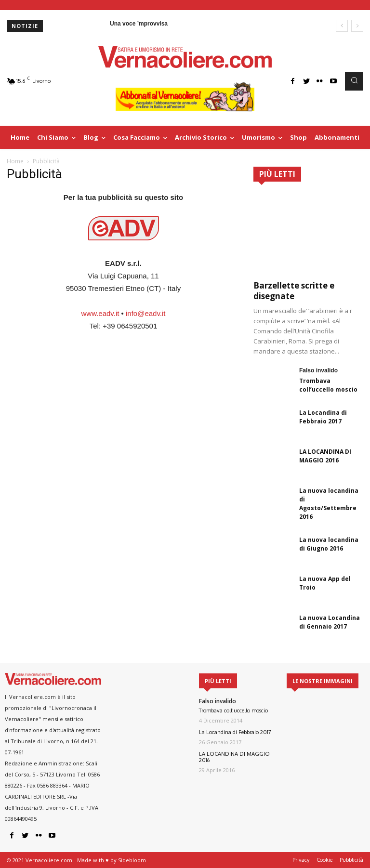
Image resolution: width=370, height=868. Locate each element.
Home (15, 161)
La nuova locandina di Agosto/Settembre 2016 (329, 504)
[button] (354, 81)
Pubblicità (351, 860)
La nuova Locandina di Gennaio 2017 (330, 622)
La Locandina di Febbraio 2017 (323, 417)
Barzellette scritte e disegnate (294, 291)
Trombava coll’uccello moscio (328, 385)
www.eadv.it (100, 313)
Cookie (324, 860)
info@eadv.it (146, 313)
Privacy (301, 860)
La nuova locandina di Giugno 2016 (329, 544)
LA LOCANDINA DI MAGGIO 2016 (325, 456)
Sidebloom (132, 860)
